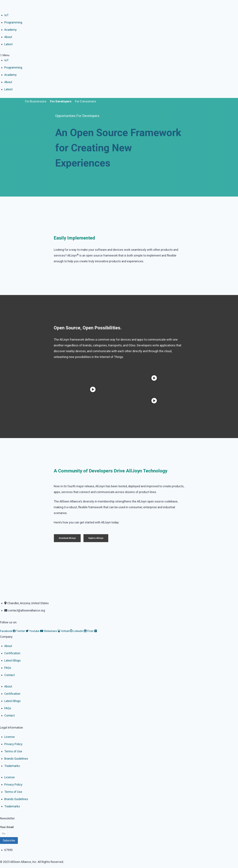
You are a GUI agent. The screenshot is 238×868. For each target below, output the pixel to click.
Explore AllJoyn (96, 538)
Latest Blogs (12, 660)
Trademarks (12, 766)
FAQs (8, 668)
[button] (119, 55)
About (8, 37)
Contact (10, 675)
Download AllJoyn (67, 538)
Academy (10, 30)
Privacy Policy (13, 744)
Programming (13, 22)
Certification (12, 653)
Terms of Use (13, 751)
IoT (6, 15)
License (10, 737)
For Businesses (36, 101)
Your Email (7, 827)
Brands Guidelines (16, 759)
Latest (8, 44)
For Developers (61, 101)
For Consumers (86, 101)
